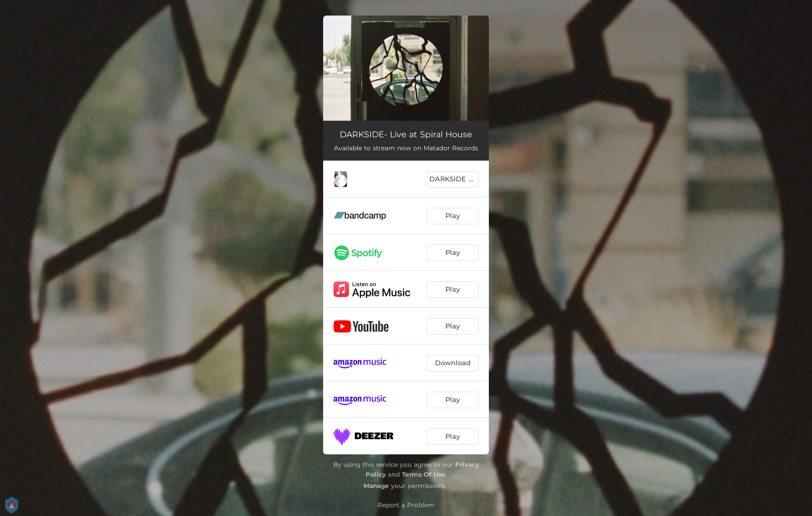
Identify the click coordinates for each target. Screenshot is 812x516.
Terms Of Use (424, 474)
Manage (376, 486)
